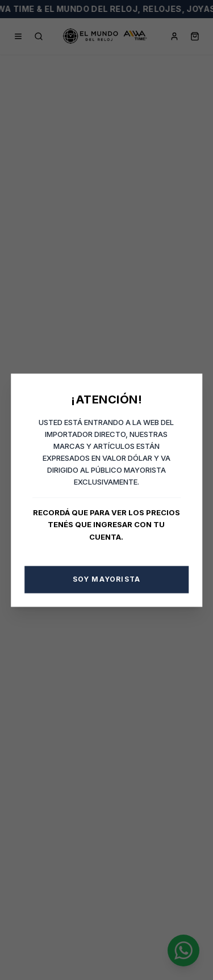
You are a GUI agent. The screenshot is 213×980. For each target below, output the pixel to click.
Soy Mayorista (107, 579)
